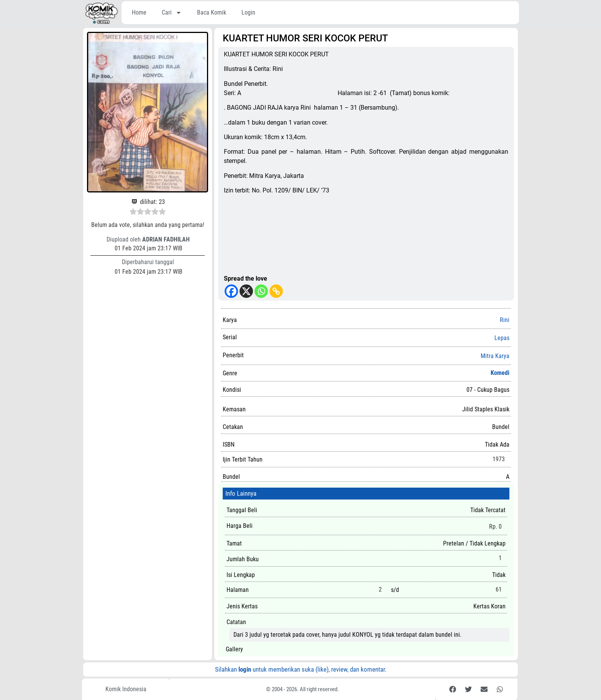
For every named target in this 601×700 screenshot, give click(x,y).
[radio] (133, 213)
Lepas (502, 338)
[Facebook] (231, 291)
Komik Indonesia (126, 689)
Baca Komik (212, 12)
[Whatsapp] (261, 291)
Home (139, 12)
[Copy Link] (276, 291)
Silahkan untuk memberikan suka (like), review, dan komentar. (301, 669)
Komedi (500, 373)
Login (248, 12)
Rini (505, 320)
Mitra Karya (495, 356)
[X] (246, 291)
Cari (172, 13)
